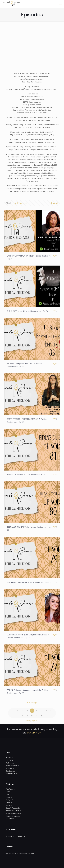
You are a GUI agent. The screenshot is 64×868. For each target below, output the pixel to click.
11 (27, 715)
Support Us (10, 774)
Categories (22, 203)
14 (42, 715)
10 (22, 715)
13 (37, 715)
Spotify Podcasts (13, 808)
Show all (53, 203)
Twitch (8, 800)
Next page (32, 721)
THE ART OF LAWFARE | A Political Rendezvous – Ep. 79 (29, 582)
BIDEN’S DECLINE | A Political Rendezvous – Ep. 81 (27, 475)
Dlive (8, 803)
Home (8, 758)
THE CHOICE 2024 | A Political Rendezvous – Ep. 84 (27, 311)
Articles (9, 768)
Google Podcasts (13, 816)
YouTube (9, 789)
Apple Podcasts (12, 811)
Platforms (10, 763)
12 (32, 715)
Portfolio (9, 760)
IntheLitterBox (11, 766)
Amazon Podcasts (13, 813)
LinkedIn (9, 805)
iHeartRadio (11, 819)
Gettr (8, 797)
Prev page (32, 703)
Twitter (9, 792)
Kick (7, 794)
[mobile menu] (61, 4)
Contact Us (10, 771)
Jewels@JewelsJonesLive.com (21, 854)
